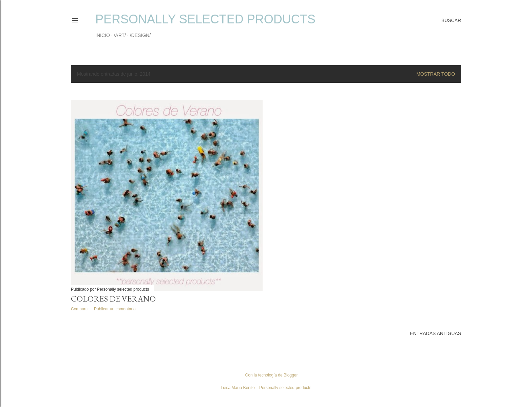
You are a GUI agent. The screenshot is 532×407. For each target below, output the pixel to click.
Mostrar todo (436, 74)
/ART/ (120, 35)
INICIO (103, 35)
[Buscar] (451, 20)
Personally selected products (205, 19)
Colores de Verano (113, 299)
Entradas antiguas (435, 333)
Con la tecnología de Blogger (266, 375)
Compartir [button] (80, 309)
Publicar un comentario (115, 309)
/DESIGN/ (140, 35)
